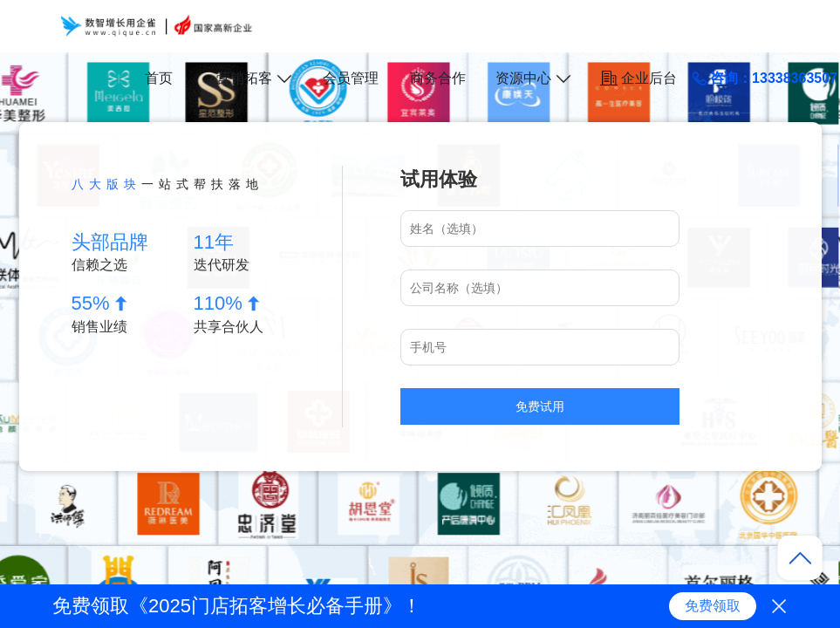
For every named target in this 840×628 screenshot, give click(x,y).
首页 (159, 78)
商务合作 (438, 78)
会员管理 (351, 78)
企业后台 (639, 78)
